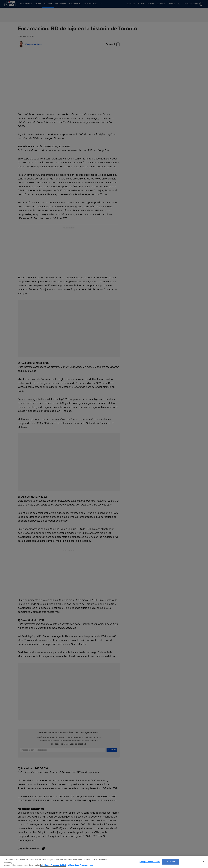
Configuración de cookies (150, 862)
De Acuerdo (170, 862)
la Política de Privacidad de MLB (53, 865)
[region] (104, 862)
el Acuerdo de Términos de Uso (81, 865)
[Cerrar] (204, 862)
